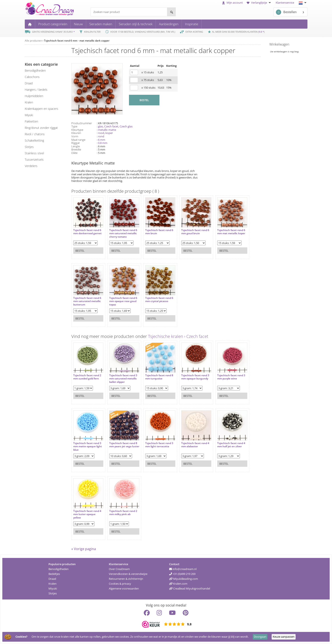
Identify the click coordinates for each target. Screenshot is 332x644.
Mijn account (232, 3)
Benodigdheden (59, 569)
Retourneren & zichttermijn (126, 579)
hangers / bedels (36, 90)
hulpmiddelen (34, 96)
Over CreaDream (119, 569)
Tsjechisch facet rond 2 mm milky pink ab (123, 513)
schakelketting (34, 140)
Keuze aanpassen (284, 637)
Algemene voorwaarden (124, 588)
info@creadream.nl (183, 569)
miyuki (29, 115)
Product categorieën (53, 24)
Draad (52, 579)
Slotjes (53, 593)
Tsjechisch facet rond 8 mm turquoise (159, 377)
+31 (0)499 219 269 (182, 574)
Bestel (80, 251)
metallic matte (107, 130)
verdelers (31, 166)
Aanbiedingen (169, 24)
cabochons (32, 77)
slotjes (29, 147)
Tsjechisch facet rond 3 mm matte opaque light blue (88, 447)
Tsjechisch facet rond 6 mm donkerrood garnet (87, 232)
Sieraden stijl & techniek (136, 24)
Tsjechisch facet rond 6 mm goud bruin (195, 232)
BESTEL (144, 100)
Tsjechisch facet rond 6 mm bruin (159, 232)
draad (29, 83)
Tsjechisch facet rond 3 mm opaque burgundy (195, 377)
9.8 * (261, 32)
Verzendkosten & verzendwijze (128, 574)
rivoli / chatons (35, 134)
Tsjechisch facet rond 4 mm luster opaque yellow (87, 514)
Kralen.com (178, 584)
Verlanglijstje (259, 3)
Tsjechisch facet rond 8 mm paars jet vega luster (124, 445)
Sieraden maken (101, 24)
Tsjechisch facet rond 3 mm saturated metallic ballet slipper (123, 379)
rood (101, 133)
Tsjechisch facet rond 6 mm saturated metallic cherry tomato (123, 233)
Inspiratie (192, 24)
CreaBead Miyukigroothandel (190, 588)
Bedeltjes (54, 574)
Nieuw (78, 24)
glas (100, 126)
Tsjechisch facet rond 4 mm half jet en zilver (231, 445)
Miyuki (53, 588)
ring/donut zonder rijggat (41, 128)
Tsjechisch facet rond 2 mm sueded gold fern (87, 377)
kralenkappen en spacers (41, 109)
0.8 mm (103, 143)
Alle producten (33, 41)
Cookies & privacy (120, 584)
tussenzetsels (34, 160)
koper (109, 133)
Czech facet (111, 126)
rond (101, 136)
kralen (29, 102)
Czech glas (126, 126)
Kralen (53, 584)
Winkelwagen (279, 44)
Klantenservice (285, 3)
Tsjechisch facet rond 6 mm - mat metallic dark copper (77, 41)
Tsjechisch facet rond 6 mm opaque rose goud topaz (123, 301)
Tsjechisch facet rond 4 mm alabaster (195, 445)
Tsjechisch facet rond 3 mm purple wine (231, 377)
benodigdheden (35, 70)
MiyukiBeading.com (184, 579)
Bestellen (286, 12)
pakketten (31, 121)
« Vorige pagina (84, 549)
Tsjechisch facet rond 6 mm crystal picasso (159, 300)
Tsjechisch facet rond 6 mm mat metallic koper (231, 232)
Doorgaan (260, 637)
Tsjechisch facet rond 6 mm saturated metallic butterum (87, 301)
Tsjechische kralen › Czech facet (178, 336)
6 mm (102, 140)
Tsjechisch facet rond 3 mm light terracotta (159, 445)
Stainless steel (34, 153)
